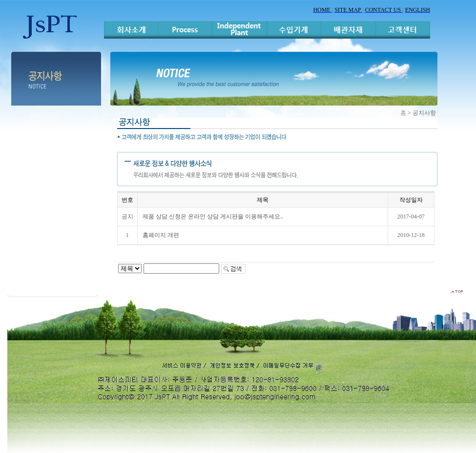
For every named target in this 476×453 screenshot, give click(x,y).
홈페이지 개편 (161, 235)
